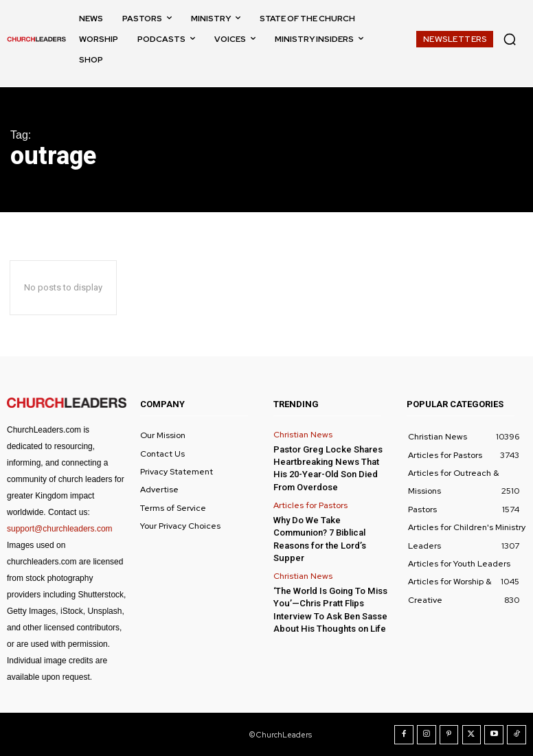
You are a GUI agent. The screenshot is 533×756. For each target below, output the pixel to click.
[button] (510, 39)
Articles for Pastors (310, 505)
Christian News (303, 435)
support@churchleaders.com (60, 529)
